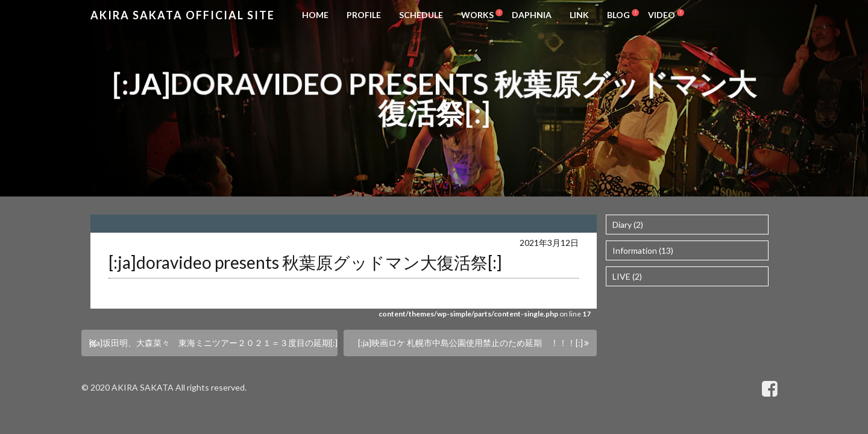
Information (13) (643, 250)
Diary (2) (628, 225)
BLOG (618, 15)
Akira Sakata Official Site (183, 15)
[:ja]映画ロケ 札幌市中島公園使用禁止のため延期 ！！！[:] (470, 343)
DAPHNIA (532, 15)
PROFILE (364, 15)
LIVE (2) (627, 276)
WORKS (477, 15)
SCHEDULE (421, 15)
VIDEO (662, 15)
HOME (315, 15)
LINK (579, 15)
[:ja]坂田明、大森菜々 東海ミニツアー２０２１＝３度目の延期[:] (213, 343)
